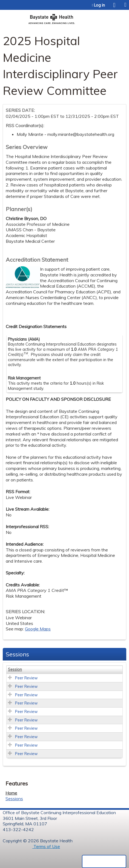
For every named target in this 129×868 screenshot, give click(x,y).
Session (15, 670)
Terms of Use (46, 846)
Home (11, 793)
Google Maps (38, 629)
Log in (99, 5)
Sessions (14, 799)
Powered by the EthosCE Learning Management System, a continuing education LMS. (104, 861)
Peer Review (26, 678)
